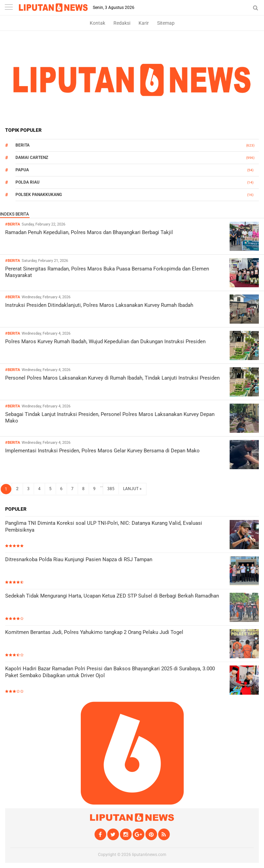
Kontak (97, 23)
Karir (144, 23)
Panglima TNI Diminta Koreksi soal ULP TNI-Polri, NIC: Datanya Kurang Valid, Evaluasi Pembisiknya (104, 526)
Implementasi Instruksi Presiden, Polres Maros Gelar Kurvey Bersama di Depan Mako (102, 451)
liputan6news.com (149, 855)
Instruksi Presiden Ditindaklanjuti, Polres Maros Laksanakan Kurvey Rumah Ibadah (99, 305)
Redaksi (122, 23)
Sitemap (166, 23)
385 (111, 489)
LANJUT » (132, 489)
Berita (23, 145)
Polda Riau (27, 182)
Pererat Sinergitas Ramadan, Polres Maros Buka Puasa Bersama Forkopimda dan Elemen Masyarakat (107, 272)
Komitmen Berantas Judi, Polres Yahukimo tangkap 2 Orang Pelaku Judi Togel (94, 632)
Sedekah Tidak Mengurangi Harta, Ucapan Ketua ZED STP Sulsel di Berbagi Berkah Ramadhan (112, 596)
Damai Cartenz (32, 158)
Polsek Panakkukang (39, 195)
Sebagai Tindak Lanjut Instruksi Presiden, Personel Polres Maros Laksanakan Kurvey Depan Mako (110, 418)
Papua (22, 170)
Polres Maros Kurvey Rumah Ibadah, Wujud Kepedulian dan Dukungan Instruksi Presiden (105, 342)
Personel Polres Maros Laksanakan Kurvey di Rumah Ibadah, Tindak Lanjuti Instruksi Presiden (112, 378)
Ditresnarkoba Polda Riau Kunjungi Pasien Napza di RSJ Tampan (79, 559)
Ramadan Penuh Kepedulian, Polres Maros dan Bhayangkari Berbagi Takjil (89, 232)
